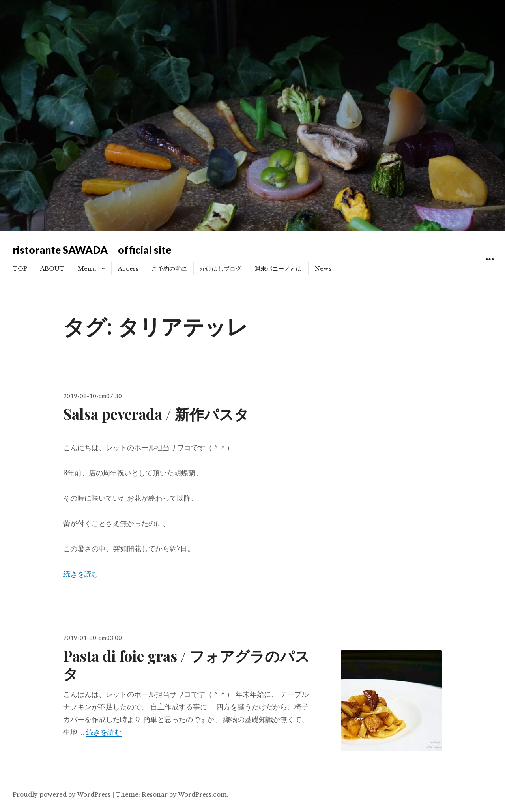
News (323, 268)
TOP (20, 268)
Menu (87, 268)
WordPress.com (202, 794)
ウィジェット (489, 268)
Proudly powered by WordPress (62, 794)
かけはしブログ (221, 268)
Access (128, 268)
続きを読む (81, 574)
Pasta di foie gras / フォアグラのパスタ (186, 664)
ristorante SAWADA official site (92, 250)
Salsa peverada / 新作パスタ (156, 414)
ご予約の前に (169, 268)
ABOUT (52, 268)
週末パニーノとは (278, 268)
